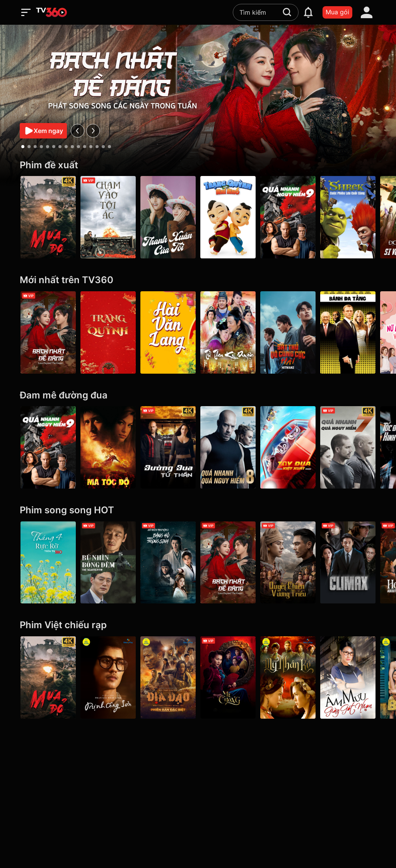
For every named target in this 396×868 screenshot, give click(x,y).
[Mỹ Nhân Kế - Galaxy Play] (288, 677)
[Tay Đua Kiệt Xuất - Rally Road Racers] (288, 447)
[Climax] (348, 563)
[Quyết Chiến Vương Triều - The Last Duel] (288, 563)
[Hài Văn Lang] (168, 332)
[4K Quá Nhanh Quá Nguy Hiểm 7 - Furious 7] (348, 447)
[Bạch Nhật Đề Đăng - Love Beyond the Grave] (48, 332)
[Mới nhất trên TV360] (198, 280)
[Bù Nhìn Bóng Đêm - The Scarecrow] (108, 563)
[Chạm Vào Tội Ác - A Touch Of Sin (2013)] (108, 217)
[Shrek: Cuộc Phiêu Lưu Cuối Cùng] (348, 217)
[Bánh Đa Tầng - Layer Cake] (348, 332)
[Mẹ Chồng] (228, 677)
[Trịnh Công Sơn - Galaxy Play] (108, 677)
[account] (367, 12)
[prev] (78, 131)
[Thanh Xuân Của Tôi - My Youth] (168, 217)
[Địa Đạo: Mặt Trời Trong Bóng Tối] (168, 677)
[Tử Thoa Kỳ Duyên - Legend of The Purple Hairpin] (228, 332)
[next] (93, 131)
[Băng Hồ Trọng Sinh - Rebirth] (168, 563)
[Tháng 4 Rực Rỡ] (48, 563)
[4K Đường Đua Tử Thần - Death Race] (168, 447)
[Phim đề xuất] (198, 165)
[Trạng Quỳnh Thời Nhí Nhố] (228, 217)
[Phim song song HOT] (198, 510)
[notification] (308, 12)
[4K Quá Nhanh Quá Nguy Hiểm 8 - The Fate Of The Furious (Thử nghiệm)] (228, 447)
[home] (51, 12)
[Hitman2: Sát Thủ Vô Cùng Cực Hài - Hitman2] (288, 332)
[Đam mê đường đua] (198, 396)
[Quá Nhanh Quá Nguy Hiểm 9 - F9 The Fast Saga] (288, 217)
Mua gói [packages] (337, 12)
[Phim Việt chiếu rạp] (198, 625)
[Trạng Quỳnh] (108, 332)
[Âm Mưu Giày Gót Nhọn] (348, 677)
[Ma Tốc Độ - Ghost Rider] (108, 447)
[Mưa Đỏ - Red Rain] (48, 217)
